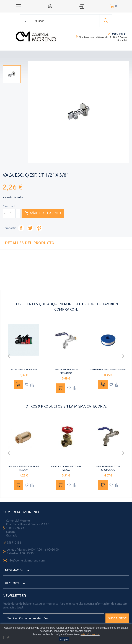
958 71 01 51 (119, 34)
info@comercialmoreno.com (26, 560)
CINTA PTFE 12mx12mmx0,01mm (108, 370)
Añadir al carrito (43, 213)
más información (90, 634)
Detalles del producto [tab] (30, 243)
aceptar (64, 639)
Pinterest (39, 228)
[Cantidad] (11, 213)
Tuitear (30, 228)
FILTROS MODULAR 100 (24, 370)
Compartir (21, 228)
